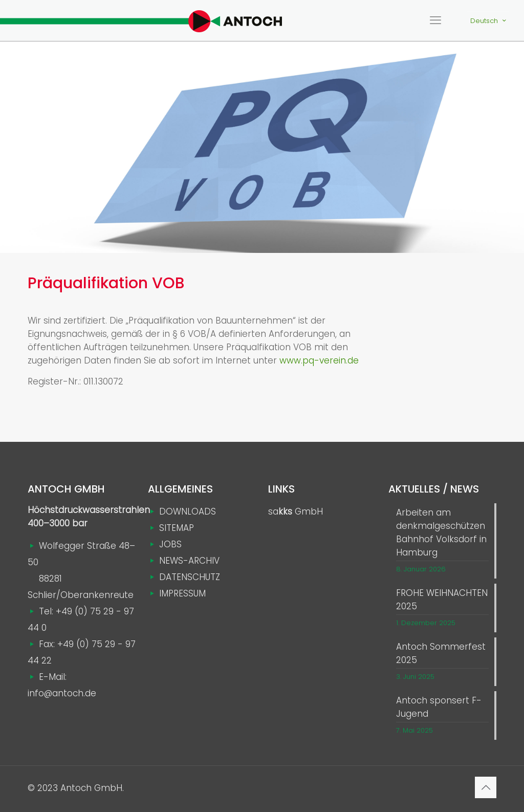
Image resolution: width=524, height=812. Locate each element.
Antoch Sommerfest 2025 (441, 653)
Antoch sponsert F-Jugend (439, 707)
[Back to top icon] (486, 787)
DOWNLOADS (188, 511)
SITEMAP (177, 528)
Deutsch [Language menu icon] (489, 21)
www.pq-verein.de (319, 360)
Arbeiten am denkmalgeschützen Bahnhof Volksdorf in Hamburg (441, 532)
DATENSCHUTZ (190, 577)
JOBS (170, 544)
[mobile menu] (435, 20)
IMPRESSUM (182, 593)
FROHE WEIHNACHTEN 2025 (442, 600)
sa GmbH (296, 511)
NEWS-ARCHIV (189, 561)
